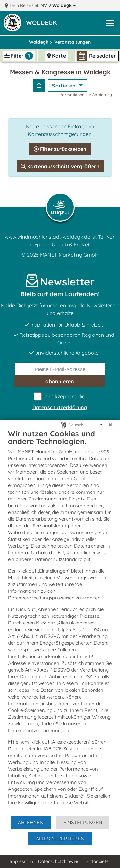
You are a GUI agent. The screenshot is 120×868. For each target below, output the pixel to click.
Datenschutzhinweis (59, 861)
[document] (60, 622)
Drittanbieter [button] (97, 861)
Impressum (21, 861)
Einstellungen (83, 822)
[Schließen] (110, 425)
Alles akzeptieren (60, 839)
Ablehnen (31, 822)
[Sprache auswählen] (64, 424)
